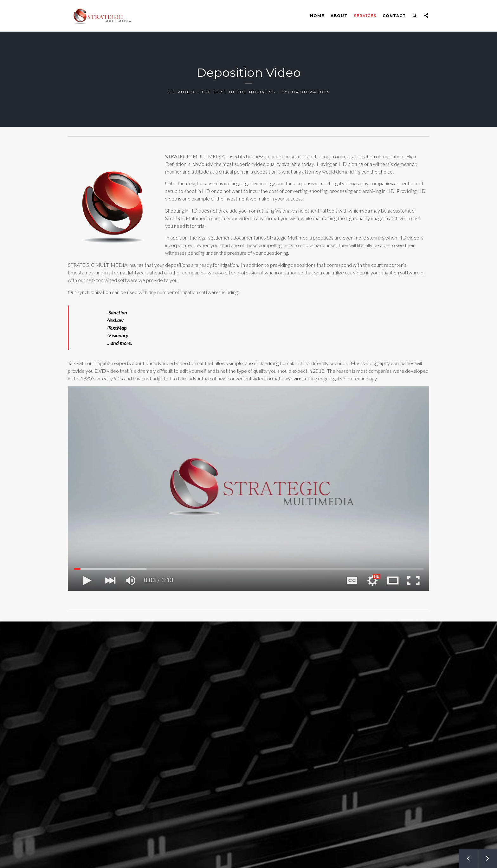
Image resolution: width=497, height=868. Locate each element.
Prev (465, 856)
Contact (394, 16)
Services (365, 16)
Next (484, 856)
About (339, 16)
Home (317, 16)
